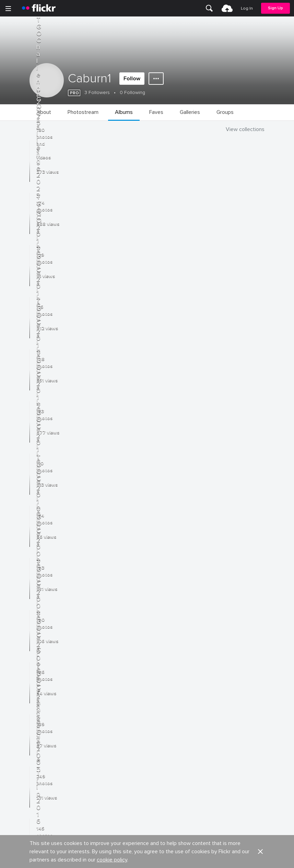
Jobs (153, 698)
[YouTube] (147, 858)
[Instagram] (173, 858)
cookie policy (112, 678)
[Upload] (227, 8)
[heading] (39, 8)
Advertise (158, 711)
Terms (14, 782)
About (14, 698)
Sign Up (275, 8)
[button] (260, 670)
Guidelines (19, 736)
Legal (14, 771)
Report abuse (163, 736)
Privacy (155, 771)
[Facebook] (121, 858)
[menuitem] (209, 8)
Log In (247, 8)
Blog (13, 711)
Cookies (157, 723)
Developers (20, 723)
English (15, 749)
